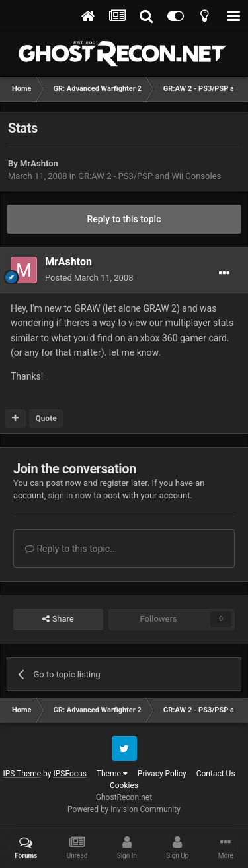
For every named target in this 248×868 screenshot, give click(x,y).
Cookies (124, 785)
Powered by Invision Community (124, 809)
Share (58, 619)
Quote (46, 418)
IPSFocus (69, 774)
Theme (112, 774)
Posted (89, 278)
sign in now (69, 495)
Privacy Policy (162, 774)
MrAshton (39, 163)
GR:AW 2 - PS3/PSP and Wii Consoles (149, 176)
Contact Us (216, 774)
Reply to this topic (124, 219)
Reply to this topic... (71, 549)
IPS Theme (22, 774)
